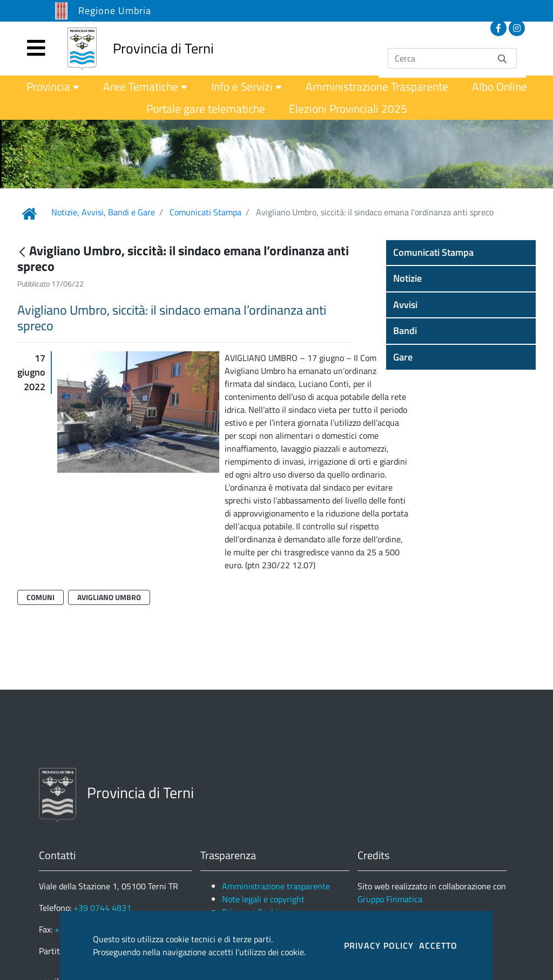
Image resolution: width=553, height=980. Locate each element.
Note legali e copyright (263, 899)
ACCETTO (438, 945)
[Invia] (502, 58)
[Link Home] (29, 214)
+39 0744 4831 (102, 908)
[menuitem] (53, 87)
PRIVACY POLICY (379, 945)
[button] (461, 253)
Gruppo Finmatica (390, 899)
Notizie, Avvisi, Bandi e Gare (103, 212)
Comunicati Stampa (205, 212)
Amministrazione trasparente (276, 886)
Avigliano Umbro (109, 597)
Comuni (41, 597)
